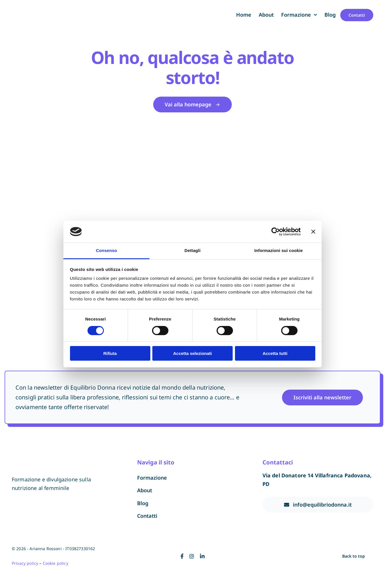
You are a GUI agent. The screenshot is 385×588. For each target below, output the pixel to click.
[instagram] (192, 556)
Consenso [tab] (106, 250)
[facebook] (182, 556)
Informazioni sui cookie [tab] (279, 250)
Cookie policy (56, 563)
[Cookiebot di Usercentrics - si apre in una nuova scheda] (276, 232)
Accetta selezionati (192, 353)
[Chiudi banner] (313, 232)
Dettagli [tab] (192, 250)
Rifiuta (110, 353)
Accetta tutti (275, 353)
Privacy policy (25, 563)
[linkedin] (202, 556)
